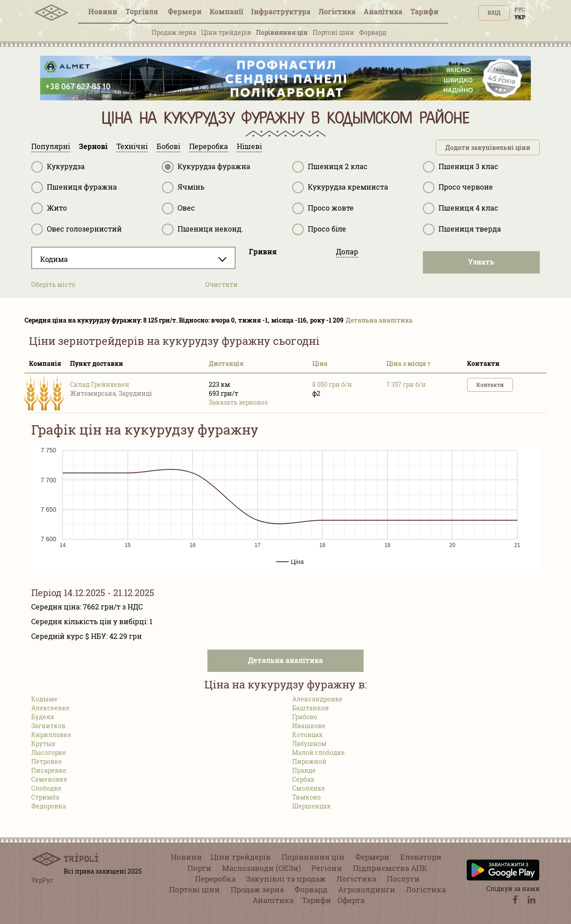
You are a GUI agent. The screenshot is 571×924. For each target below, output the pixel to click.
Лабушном (309, 744)
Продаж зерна (174, 32)
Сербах (303, 779)
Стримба (45, 797)
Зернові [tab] (93, 146)
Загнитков (48, 726)
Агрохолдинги (367, 889)
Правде (304, 770)
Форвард (373, 32)
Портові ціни (333, 32)
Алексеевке (50, 708)
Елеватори (421, 857)
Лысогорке (49, 752)
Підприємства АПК (390, 868)
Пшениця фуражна (74, 187)
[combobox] (133, 258)
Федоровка (49, 806)
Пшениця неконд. (203, 229)
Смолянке (309, 788)
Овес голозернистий (77, 229)
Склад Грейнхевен (100, 384)
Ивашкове (309, 726)
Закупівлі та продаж (286, 879)
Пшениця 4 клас (461, 208)
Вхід (494, 12)
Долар (347, 251)
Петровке (47, 761)
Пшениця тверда (462, 229)
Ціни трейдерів (226, 32)
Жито (49, 208)
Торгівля (143, 11)
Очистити (221, 284)
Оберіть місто (53, 284)
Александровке (317, 699)
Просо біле (319, 229)
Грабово (305, 717)
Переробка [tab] (209, 146)
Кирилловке (51, 735)
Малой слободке (319, 752)
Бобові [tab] (168, 146)
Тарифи (424, 11)
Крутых (43, 744)
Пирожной (309, 761)
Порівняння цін (282, 32)
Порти (199, 868)
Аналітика (383, 11)
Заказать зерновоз (238, 402)
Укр (520, 17)
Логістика (337, 11)
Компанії (226, 11)
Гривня (263, 251)
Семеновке (49, 779)
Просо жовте (323, 208)
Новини (103, 11)
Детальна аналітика (379, 320)
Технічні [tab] (132, 146)
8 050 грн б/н (332, 384)
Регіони (327, 868)
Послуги (403, 879)
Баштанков (310, 708)
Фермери (185, 11)
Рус (520, 9)
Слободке (46, 788)
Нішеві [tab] (249, 146)
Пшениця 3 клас (461, 167)
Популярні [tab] (51, 146)
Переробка (215, 879)
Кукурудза (58, 167)
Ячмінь (183, 187)
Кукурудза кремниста (340, 187)
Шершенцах (311, 806)
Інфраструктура (281, 11)
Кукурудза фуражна (206, 167)
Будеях (43, 717)
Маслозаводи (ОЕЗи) (261, 868)
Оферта (351, 900)
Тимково (306, 797)
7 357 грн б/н (406, 384)
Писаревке (49, 770)
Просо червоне (458, 187)
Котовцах (307, 735)
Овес (178, 208)
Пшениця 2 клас (330, 167)
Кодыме (44, 699)
